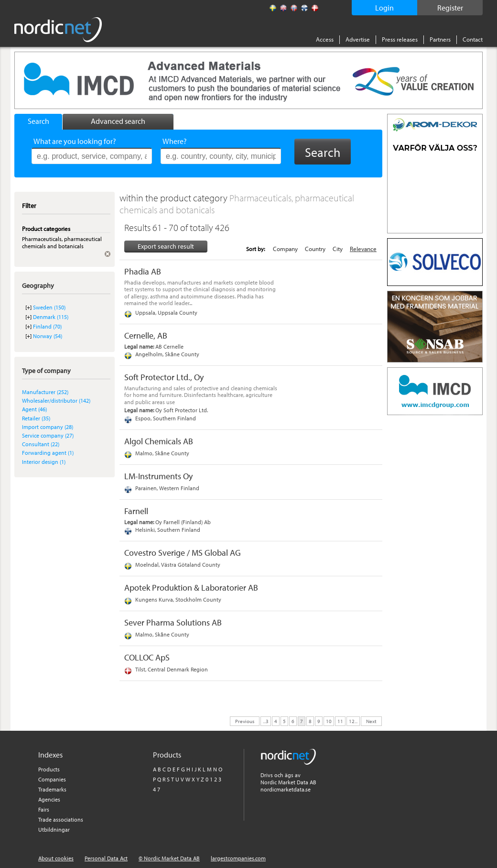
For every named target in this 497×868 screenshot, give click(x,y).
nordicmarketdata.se (286, 789)
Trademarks (52, 789)
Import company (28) (48, 427)
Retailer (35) (36, 418)
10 (329, 721)
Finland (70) (47, 326)
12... (353, 721)
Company (285, 249)
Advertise (358, 39)
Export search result (166, 246)
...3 (266, 721)
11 (340, 721)
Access (325, 39)
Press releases (400, 39)
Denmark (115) (51, 317)
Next (371, 721)
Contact (473, 39)
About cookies (56, 858)
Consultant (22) (41, 444)
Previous (245, 721)
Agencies (49, 799)
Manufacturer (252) (45, 392)
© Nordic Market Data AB (169, 858)
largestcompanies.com (238, 858)
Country (315, 249)
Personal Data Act (106, 858)
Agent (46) (34, 409)
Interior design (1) (44, 462)
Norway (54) (48, 336)
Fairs (44, 809)
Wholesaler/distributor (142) (56, 401)
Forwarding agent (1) (48, 453)
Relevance (363, 249)
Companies (52, 779)
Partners (440, 39)
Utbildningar (54, 830)
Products (49, 769)
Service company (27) (48, 435)
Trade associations (61, 819)
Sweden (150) (49, 307)
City (338, 249)
